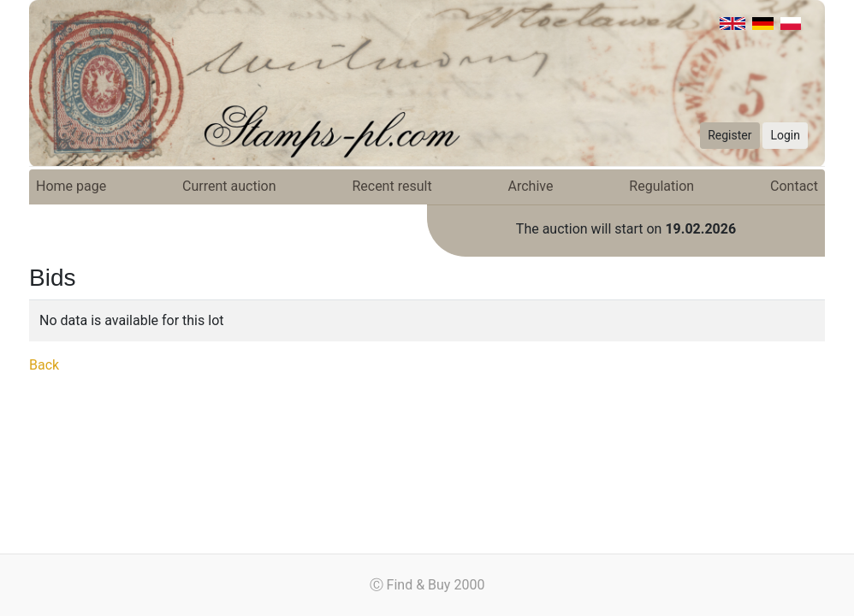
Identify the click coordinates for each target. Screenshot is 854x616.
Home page (71, 186)
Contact (794, 186)
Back (44, 365)
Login (785, 135)
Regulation (661, 186)
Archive (531, 186)
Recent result (391, 186)
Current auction (229, 186)
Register (729, 135)
